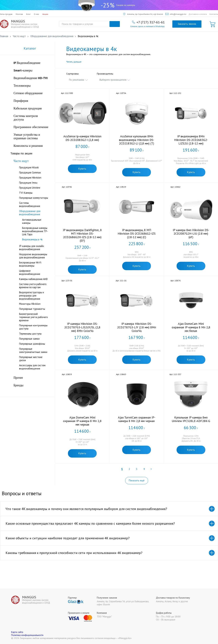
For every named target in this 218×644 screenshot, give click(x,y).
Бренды (18, 385)
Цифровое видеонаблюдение (30, 272)
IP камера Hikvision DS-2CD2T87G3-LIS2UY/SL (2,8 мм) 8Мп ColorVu (82, 327)
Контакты (214, 14)
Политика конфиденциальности (27, 635)
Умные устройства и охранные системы (27, 136)
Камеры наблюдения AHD (33, 279)
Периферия (21, 101)
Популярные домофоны (32, 344)
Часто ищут (21, 161)
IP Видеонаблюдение (27, 63)
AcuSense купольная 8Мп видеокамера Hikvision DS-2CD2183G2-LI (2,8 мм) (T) (137, 140)
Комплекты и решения (28, 146)
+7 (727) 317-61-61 (150, 22)
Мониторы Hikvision (30, 304)
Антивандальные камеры (32, 221)
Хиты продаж (6, 14)
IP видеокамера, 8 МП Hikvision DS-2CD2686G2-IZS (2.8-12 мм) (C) (137, 234)
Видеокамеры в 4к (32, 239)
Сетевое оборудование (28, 93)
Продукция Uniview (30, 188)
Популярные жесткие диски (31, 359)
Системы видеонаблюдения (30, 204)
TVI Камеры (26, 193)
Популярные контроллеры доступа (33, 327)
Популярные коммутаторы (34, 198)
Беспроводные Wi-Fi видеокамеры (30, 264)
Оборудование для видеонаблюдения (30, 213)
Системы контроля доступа (26, 118)
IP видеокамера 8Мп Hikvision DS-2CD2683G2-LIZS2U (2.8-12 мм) (191, 140)
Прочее (18, 378)
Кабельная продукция (28, 108)
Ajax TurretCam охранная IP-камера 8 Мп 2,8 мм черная (137, 419)
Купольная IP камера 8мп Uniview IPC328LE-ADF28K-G (191, 419)
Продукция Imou (28, 183)
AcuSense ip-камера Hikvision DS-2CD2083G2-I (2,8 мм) (82, 138)
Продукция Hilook (29, 167)
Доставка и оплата (198, 14)
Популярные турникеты (32, 309)
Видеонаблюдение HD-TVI (31, 78)
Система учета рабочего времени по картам (33, 286)
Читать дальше (74, 62)
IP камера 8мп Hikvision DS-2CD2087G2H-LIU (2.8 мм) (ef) (191, 234)
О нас (37, 14)
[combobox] (79, 80)
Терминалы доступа (30, 334)
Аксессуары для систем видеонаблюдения (32, 367)
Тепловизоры (22, 86)
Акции (45, 14)
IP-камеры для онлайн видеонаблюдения (32, 248)
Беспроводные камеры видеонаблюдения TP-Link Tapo (35, 231)
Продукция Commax (30, 173)
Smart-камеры (23, 70)
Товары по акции (21, 153)
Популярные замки (29, 339)
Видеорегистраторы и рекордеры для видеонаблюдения (32, 296)
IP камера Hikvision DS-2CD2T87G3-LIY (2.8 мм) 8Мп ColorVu (137, 327)
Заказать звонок (187, 24)
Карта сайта (17, 632)
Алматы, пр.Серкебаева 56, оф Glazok (143, 14)
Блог (28, 14)
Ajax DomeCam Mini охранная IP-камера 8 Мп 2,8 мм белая (191, 327)
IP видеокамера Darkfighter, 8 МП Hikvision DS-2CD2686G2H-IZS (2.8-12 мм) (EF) (82, 235)
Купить (82, 169)
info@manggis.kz (176, 14)
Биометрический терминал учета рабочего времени (33, 317)
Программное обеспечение (31, 127)
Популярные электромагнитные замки (33, 350)
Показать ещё (137, 480)
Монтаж (19, 14)
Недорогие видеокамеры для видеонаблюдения (33, 256)
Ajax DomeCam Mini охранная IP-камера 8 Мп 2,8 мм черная (82, 421)
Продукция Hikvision (30, 178)
